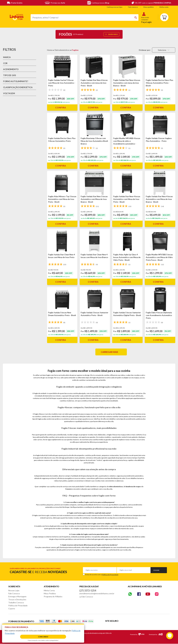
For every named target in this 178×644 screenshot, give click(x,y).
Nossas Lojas (14, 590)
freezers (69, 489)
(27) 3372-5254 (88, 591)
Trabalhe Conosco (16, 602)
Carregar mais (109, 352)
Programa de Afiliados (53, 596)
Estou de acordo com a (102, 575)
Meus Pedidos (50, 593)
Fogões (75, 50)
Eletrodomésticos (62, 50)
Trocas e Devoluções (17, 599)
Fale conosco (133, 7)
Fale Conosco (14, 593)
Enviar (156, 570)
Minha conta (164, 7)
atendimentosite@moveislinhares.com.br (97, 593)
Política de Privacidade (110, 575)
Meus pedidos (149, 7)
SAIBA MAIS (111, 34)
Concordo (43, 637)
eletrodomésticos (116, 486)
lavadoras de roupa (133, 486)
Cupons (12, 609)
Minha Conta (49, 590)
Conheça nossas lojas (115, 7)
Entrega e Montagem (17, 596)
